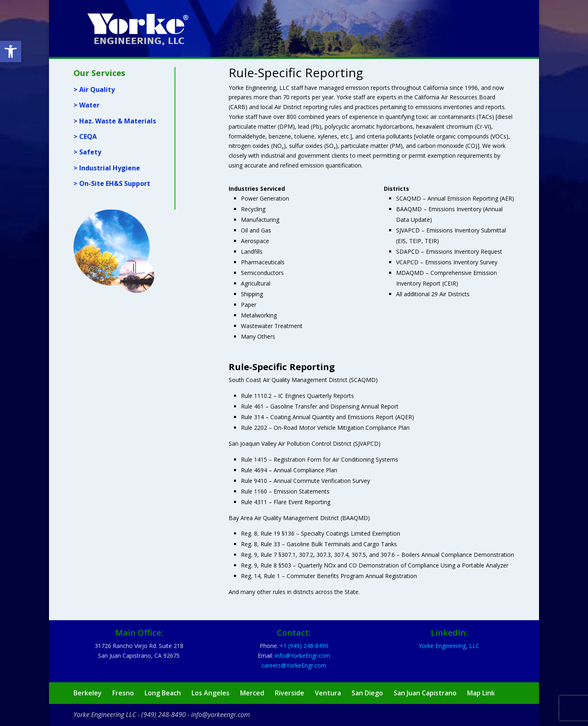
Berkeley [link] (88, 693)
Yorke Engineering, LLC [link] (449, 646)
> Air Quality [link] (94, 89)
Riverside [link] (290, 693)
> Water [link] (87, 105)
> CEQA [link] (85, 136)
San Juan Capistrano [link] (425, 693)
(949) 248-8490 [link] (164, 715)
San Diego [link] (367, 693)
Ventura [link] (328, 693)
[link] (11, 51)
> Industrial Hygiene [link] (107, 168)
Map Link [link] (481, 693)
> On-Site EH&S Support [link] (112, 183)
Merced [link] (252, 693)
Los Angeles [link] (210, 693)
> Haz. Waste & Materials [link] (115, 121)
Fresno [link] (123, 693)
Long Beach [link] (163, 693)
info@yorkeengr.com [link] (220, 715)
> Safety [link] (87, 152)
